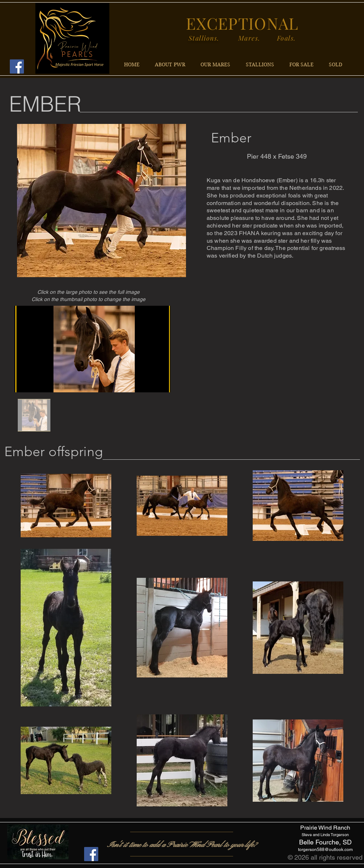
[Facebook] (17, 66)
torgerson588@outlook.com (325, 850)
